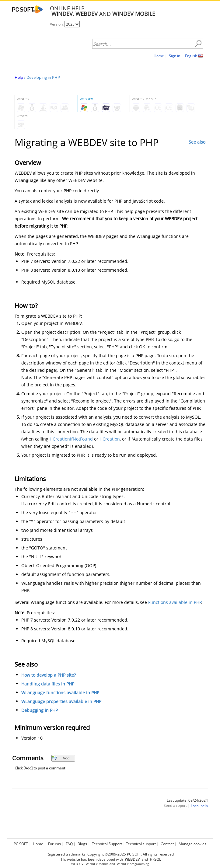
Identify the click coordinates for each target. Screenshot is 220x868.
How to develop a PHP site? (49, 675)
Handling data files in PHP (48, 684)
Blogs (82, 844)
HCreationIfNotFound (71, 439)
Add (61, 758)
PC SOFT (21, 844)
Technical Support (107, 844)
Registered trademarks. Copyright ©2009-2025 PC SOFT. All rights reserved (110, 854)
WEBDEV (77, 864)
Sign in (175, 56)
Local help (199, 806)
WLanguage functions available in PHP (60, 693)
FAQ (69, 844)
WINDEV (123, 864)
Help (19, 77)
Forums (54, 844)
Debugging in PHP (40, 710)
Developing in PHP (43, 77)
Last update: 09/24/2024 (187, 800)
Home (159, 56)
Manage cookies (192, 844)
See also (197, 142)
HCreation (110, 439)
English (191, 56)
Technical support (141, 844)
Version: (57, 24)
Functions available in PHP (175, 602)
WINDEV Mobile (97, 864)
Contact (167, 844)
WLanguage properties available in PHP (61, 701)
